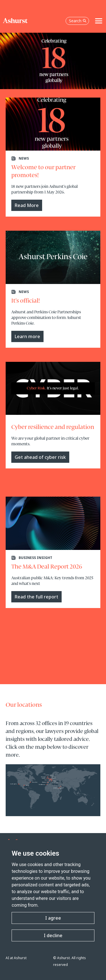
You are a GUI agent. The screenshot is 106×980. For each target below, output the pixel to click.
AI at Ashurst (16, 958)
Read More (27, 205)
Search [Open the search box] (78, 21)
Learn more (27, 336)
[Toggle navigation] (99, 21)
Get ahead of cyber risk (40, 457)
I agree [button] (53, 918)
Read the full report (36, 597)
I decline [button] (53, 935)
